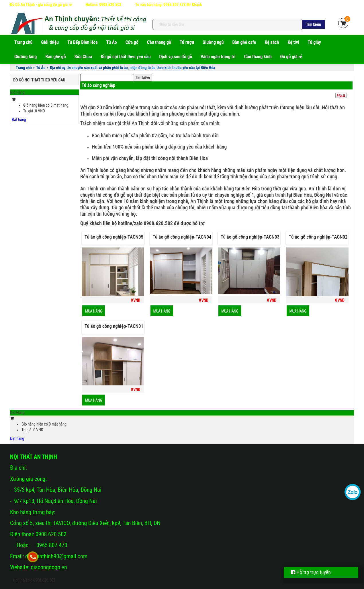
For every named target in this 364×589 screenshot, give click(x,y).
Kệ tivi (293, 42)
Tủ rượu (187, 42)
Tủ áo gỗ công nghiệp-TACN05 (114, 237)
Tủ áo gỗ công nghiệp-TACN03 (250, 237)
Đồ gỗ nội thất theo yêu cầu (126, 57)
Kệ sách (272, 42)
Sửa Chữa (83, 57)
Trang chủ (24, 42)
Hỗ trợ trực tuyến (311, 572)
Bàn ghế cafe (244, 42)
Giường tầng (26, 57)
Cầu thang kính (258, 57)
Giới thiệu (50, 42)
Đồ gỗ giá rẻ (291, 57)
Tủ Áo (112, 42)
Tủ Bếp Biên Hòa (83, 42)
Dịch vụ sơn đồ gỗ (176, 57)
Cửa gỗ (132, 42)
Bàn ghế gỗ (55, 57)
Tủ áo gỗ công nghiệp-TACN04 (182, 237)
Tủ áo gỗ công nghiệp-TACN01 (114, 326)
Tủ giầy (314, 42)
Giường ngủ (213, 42)
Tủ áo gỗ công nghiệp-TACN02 (318, 237)
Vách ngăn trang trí (218, 57)
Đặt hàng (19, 120)
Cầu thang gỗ (159, 42)
